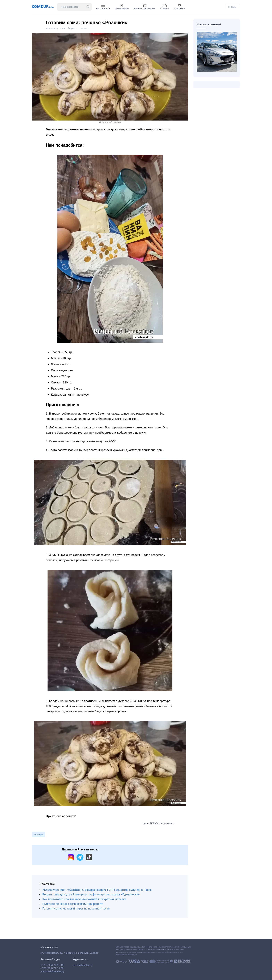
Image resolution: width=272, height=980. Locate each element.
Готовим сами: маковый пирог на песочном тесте (76, 909)
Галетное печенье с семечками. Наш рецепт (73, 904)
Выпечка (39, 834)
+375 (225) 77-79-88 (52, 968)
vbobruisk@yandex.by (52, 971)
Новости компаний (144, 7)
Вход (232, 7)
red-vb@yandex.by (83, 965)
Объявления (122, 7)
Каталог (165, 7)
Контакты (180, 7)
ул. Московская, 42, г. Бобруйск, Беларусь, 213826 (69, 953)
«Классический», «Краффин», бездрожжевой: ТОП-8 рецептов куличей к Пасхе (97, 890)
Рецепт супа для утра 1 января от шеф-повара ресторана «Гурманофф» (91, 894)
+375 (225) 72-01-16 (52, 965)
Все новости (103, 7)
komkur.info (165, 950)
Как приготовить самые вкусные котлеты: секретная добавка (84, 899)
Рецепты (72, 28)
